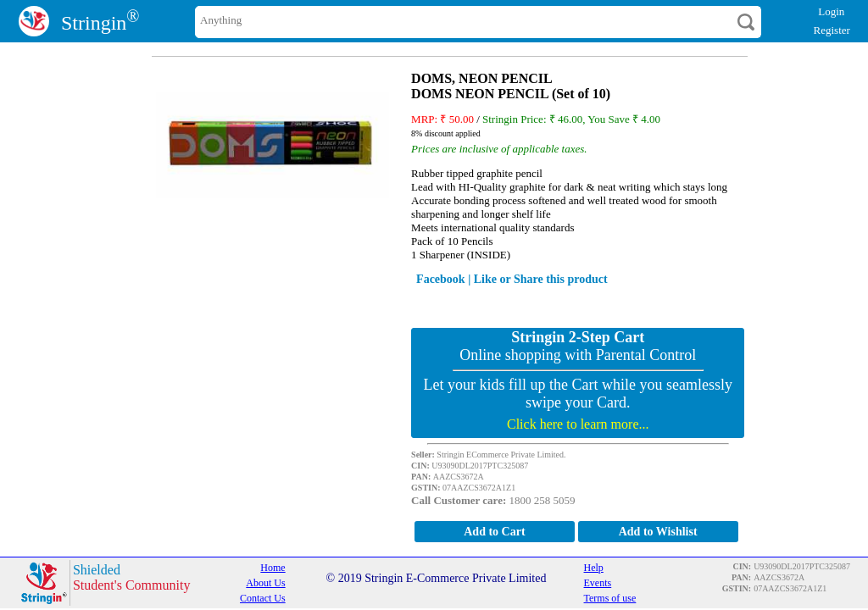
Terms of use (610, 598)
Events (598, 583)
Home (273, 568)
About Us (265, 583)
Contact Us (263, 598)
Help (594, 568)
